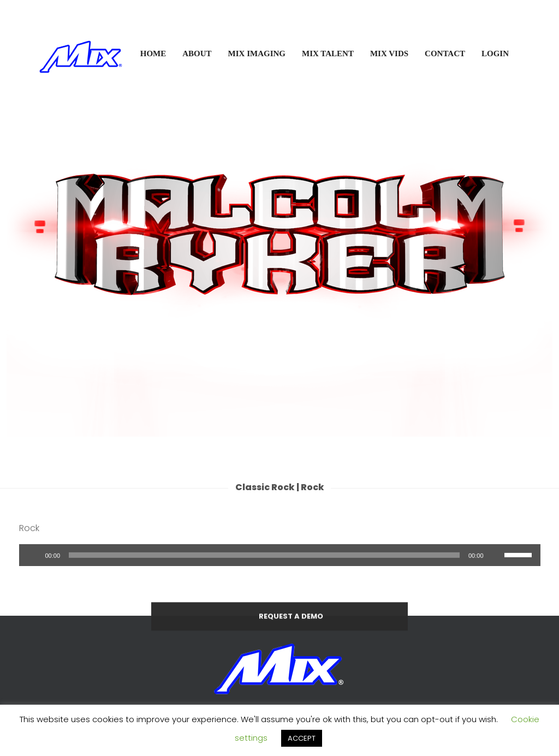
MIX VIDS (389, 53)
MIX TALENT (328, 53)
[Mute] (496, 567)
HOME (153, 53)
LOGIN (495, 53)
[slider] (264, 567)
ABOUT (197, 53)
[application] (280, 567)
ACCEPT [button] (302, 738)
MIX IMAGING (257, 53)
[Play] (33, 567)
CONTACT (445, 53)
